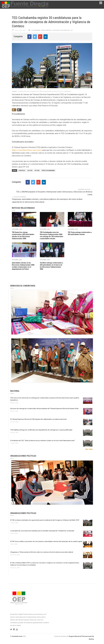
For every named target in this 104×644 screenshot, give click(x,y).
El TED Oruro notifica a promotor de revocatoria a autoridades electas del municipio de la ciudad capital (46, 541)
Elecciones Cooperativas (61, 30)
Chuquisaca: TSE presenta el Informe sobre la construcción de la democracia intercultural (42, 552)
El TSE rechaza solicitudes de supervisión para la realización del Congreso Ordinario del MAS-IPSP (45, 520)
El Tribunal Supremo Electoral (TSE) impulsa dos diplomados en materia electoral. (39, 419)
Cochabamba (36, 30)
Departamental (46, 30)
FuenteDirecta (17, 636)
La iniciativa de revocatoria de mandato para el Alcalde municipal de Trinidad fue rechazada (42, 531)
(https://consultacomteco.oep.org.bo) (27, 150)
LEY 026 (37, 171)
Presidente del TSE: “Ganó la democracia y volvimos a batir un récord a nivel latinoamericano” (43, 441)
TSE (71, 30)
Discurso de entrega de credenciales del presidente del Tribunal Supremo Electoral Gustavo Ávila (44, 409)
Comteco (22, 171)
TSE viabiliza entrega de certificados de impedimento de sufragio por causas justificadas (41, 430)
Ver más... (90, 449)
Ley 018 (30, 171)
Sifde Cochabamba (48, 171)
